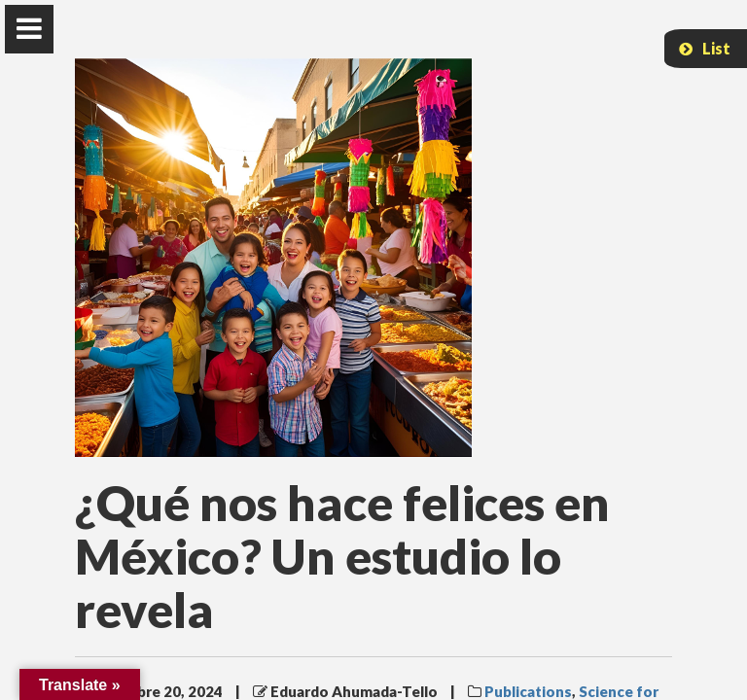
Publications (528, 691)
